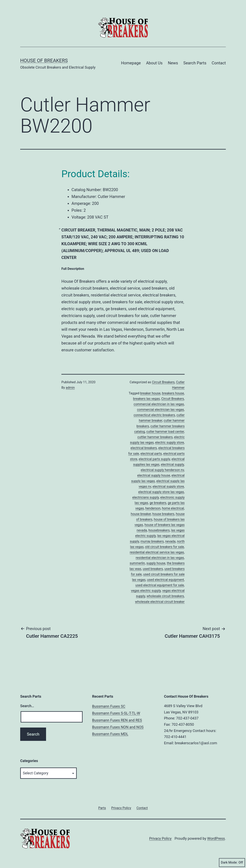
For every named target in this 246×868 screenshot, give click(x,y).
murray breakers (152, 541)
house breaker (141, 514)
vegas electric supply (146, 591)
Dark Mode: (232, 863)
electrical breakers (144, 448)
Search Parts (195, 63)
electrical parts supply (154, 459)
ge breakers (158, 503)
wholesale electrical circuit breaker (160, 602)
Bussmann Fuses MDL (110, 734)
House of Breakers (44, 61)
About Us (154, 63)
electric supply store (170, 442)
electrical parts (151, 454)
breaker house (150, 393)
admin (70, 388)
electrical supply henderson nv (162, 470)
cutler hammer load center (165, 432)
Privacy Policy (160, 838)
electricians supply (146, 497)
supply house (156, 563)
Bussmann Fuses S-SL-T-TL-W (116, 713)
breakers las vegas (146, 399)
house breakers (163, 514)
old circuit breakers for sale (165, 547)
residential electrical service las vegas (157, 552)
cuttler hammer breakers (155, 437)
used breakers (153, 569)
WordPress (216, 838)
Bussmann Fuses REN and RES (117, 720)
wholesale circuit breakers (165, 596)
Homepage (131, 63)
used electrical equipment (166, 580)
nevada (170, 541)
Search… (27, 706)
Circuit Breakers (163, 382)
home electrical (173, 508)
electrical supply (172, 464)
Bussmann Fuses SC (109, 706)
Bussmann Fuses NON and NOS (118, 727)
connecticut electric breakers (154, 415)
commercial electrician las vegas (160, 410)
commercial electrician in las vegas (159, 404)
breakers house (173, 393)
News (173, 63)
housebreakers (159, 530)
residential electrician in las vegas (160, 558)
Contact (219, 63)
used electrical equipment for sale (160, 585)
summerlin (137, 563)
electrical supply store (168, 486)
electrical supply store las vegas (161, 492)
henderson (153, 508)
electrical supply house (154, 475)
